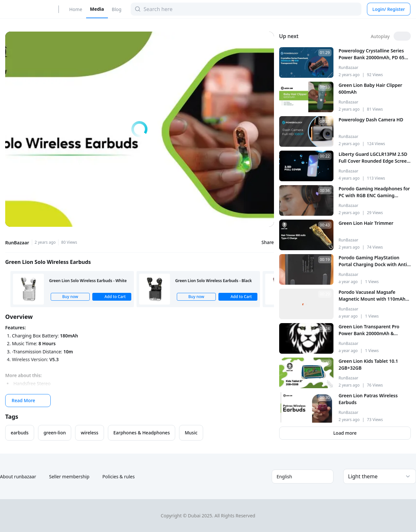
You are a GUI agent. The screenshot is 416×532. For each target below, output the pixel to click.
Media (97, 9)
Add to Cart (112, 297)
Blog (117, 9)
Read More (28, 401)
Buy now (70, 297)
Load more (345, 433)
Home (76, 9)
